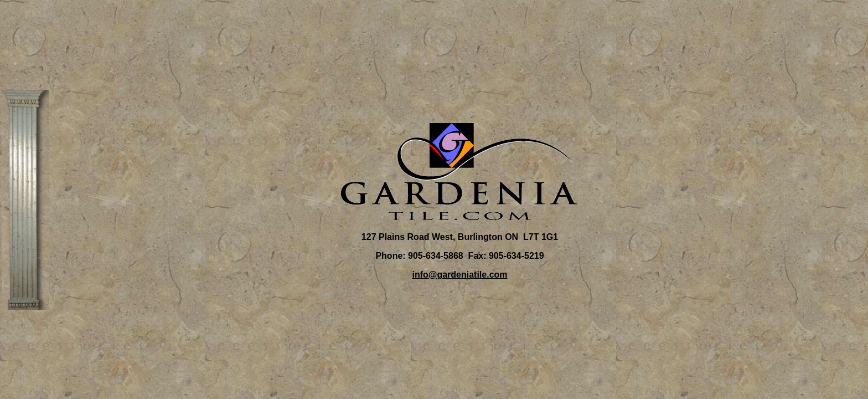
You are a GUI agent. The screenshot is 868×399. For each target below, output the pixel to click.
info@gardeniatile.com (459, 275)
